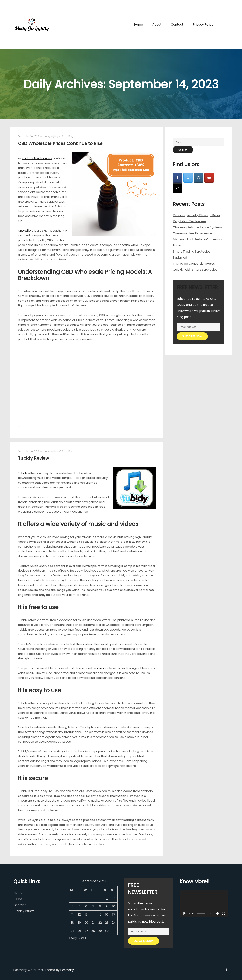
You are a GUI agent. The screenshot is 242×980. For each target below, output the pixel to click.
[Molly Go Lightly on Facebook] (178, 178)
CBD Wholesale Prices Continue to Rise (60, 143)
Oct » (83, 938)
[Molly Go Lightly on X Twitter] (188, 178)
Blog (71, 136)
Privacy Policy (24, 911)
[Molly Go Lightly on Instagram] (199, 178)
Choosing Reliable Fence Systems (198, 227)
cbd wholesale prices (37, 158)
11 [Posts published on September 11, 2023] (72, 915)
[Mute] (217, 913)
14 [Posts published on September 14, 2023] (93, 915)
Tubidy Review (33, 458)
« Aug (73, 938)
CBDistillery (26, 230)
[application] (204, 904)
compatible (104, 668)
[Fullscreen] (223, 913)
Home (18, 893)
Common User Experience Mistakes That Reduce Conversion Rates (198, 239)
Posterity (67, 970)
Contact (20, 905)
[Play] (185, 913)
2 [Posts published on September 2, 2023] (107, 898)
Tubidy (23, 473)
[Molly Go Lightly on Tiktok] (178, 188)
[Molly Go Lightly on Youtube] (209, 178)
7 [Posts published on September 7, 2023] (93, 906)
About (18, 899)
